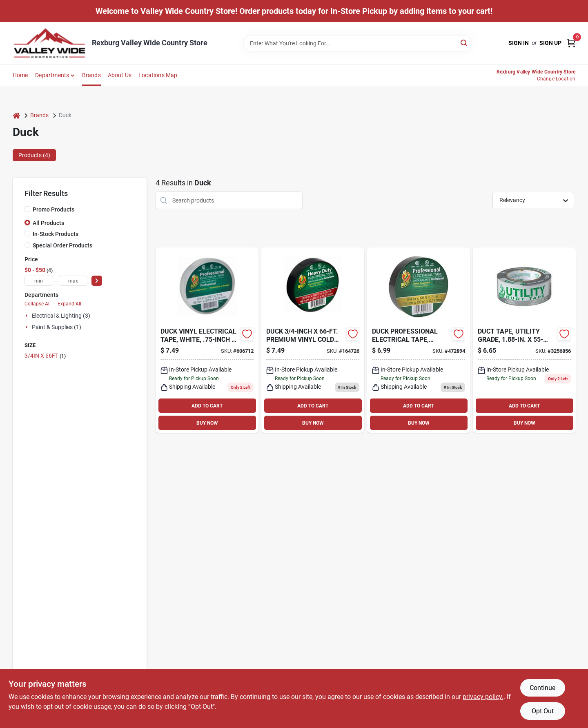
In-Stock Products (56, 234)
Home (20, 75)
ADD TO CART (207, 406)
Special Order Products (62, 245)
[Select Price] (97, 281)
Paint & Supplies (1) (57, 327)
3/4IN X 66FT (45, 356)
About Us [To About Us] (120, 75)
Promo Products (53, 209)
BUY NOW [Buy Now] (207, 423)
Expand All (69, 304)
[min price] (39, 281)
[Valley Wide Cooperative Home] (49, 43)
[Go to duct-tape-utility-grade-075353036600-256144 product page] (524, 340)
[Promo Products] (27, 209)
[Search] (464, 43)
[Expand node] (27, 316)
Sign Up (550, 43)
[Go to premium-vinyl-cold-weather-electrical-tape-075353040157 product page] (313, 340)
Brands (91, 75)
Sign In (519, 43)
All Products (48, 223)
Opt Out (543, 711)
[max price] (73, 281)
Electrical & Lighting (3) (61, 316)
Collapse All (38, 304)
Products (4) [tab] (34, 155)
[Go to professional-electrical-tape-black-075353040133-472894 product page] (419, 340)
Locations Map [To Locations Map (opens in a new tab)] (158, 75)
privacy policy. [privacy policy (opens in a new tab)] (483, 697)
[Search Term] (358, 43)
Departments (52, 75)
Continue (542, 688)
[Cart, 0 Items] (571, 43)
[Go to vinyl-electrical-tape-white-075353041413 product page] (207, 340)
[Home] (16, 115)
